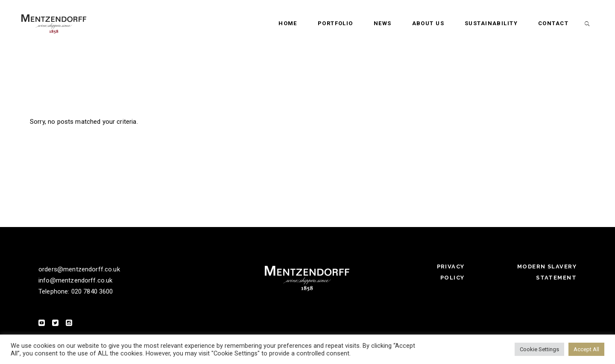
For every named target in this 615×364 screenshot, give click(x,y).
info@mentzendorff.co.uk (75, 280)
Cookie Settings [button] (539, 349)
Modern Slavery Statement (547, 272)
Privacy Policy (451, 272)
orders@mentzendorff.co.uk (79, 269)
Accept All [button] (586, 349)
